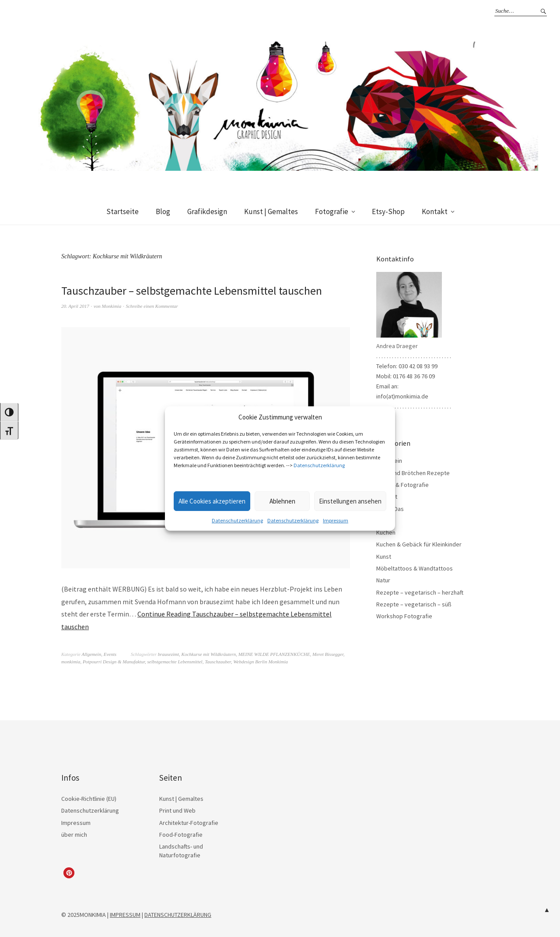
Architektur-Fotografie (189, 823)
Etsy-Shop (388, 211)
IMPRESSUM (125, 915)
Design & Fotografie (402, 485)
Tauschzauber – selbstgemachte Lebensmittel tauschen (192, 291)
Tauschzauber (218, 662)
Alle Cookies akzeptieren (212, 501)
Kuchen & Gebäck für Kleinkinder (419, 544)
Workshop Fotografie (404, 616)
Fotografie (332, 211)
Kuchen (386, 532)
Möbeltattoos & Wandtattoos (415, 568)
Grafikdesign (207, 211)
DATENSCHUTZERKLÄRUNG (178, 915)
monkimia (71, 662)
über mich (74, 835)
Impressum (336, 520)
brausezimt (168, 654)
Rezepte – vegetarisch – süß (414, 604)
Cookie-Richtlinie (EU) (89, 799)
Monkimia (112, 306)
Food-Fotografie (181, 835)
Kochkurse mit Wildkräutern (209, 654)
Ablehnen (282, 501)
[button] (69, 873)
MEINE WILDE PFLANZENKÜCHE (274, 654)
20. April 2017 (75, 306)
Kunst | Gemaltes (271, 211)
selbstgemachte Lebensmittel (175, 662)
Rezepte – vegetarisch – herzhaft (420, 592)
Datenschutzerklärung (319, 465)
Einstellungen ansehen (350, 501)
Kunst (384, 557)
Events (110, 654)
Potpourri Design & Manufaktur (114, 662)
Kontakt (435, 211)
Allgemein (92, 654)
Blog (163, 211)
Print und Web (177, 810)
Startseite (122, 211)
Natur (383, 580)
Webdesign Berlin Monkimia (261, 662)
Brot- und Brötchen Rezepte (413, 473)
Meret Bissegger (328, 654)
